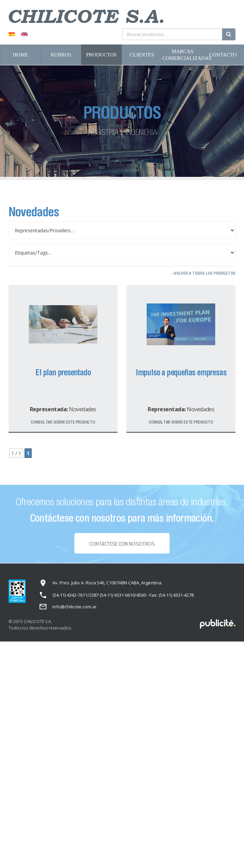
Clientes (142, 55)
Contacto (223, 55)
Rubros (61, 55)
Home (21, 55)
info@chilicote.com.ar (75, 607)
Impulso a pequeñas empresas (181, 372)
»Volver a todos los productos (204, 273)
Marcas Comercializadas (182, 55)
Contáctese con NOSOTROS (122, 545)
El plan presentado (63, 372)
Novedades (83, 409)
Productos (102, 55)
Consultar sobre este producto (63, 422)
